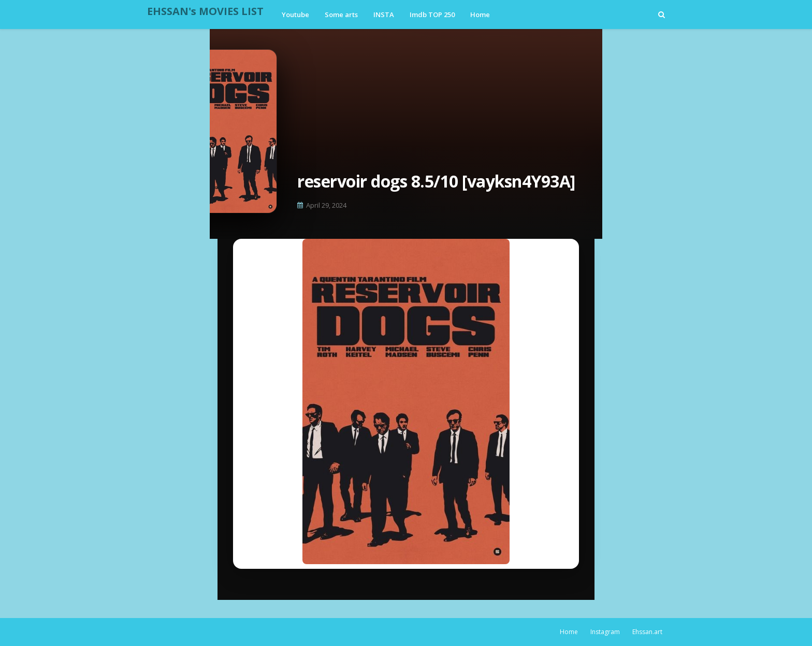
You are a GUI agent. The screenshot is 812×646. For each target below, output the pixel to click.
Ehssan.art (647, 632)
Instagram (605, 632)
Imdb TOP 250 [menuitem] (432, 15)
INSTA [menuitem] (384, 15)
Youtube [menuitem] (295, 15)
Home (569, 632)
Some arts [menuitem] (341, 15)
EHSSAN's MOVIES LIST (205, 11)
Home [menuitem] (480, 15)
